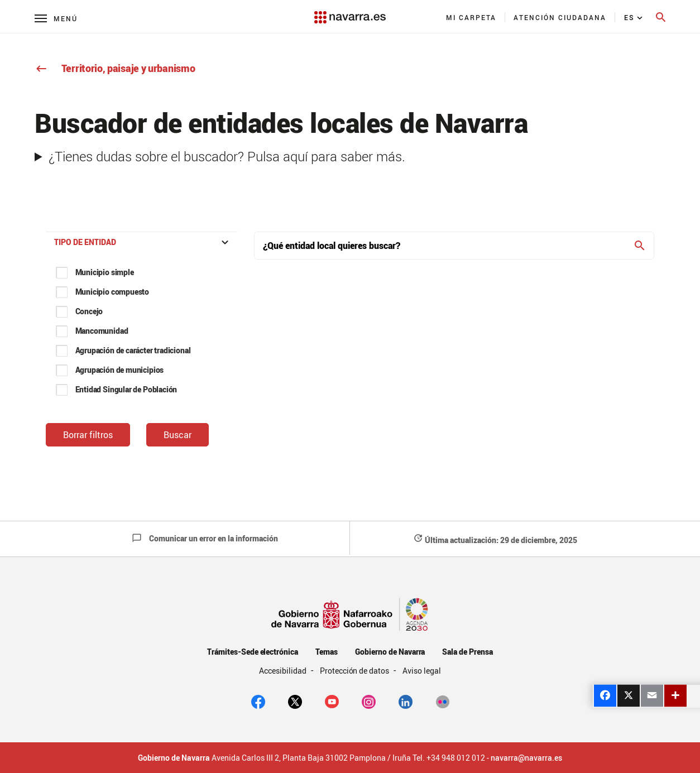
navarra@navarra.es (526, 758)
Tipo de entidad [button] (143, 242)
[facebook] (258, 700)
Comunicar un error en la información (205, 538)
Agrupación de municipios (120, 370)
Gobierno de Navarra (390, 652)
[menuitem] (471, 17)
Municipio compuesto (112, 292)
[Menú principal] (56, 18)
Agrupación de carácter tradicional (133, 350)
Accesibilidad (284, 671)
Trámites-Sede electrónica (253, 652)
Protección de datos (355, 671)
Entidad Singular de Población (126, 389)
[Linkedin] (406, 700)
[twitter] (295, 700)
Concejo (89, 311)
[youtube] (332, 700)
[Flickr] (442, 700)
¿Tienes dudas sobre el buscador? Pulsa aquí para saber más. (227, 156)
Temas (327, 652)
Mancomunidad (102, 331)
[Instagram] (369, 700)
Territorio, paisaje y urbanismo (115, 68)
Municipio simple (105, 272)
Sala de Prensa (468, 652)
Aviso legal (422, 671)
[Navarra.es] (350, 12)
